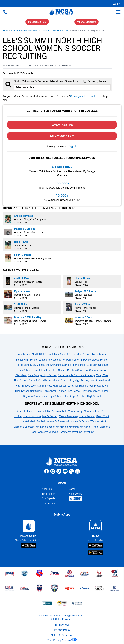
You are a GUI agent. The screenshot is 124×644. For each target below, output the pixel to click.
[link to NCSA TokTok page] (59, 471)
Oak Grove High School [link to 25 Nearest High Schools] (43, 391)
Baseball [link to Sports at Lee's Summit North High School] (21, 411)
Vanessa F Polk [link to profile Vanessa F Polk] (83, 317)
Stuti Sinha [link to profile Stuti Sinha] (20, 304)
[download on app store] (29, 545)
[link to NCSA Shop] (76, 499)
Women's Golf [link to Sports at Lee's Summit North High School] (98, 421)
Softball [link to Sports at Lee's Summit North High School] (41, 421)
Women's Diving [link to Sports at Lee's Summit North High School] (80, 421)
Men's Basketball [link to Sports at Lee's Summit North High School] (57, 411)
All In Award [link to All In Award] (76, 493)
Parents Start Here (37, 22)
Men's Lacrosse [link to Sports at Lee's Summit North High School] (32, 416)
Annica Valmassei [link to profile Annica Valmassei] (24, 216)
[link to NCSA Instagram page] (53, 471)
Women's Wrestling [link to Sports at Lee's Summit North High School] (71, 432)
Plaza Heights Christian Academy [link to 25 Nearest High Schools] (76, 375)
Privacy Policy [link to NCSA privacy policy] (62, 630)
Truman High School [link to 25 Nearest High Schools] (69, 391)
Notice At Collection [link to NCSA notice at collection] (62, 635)
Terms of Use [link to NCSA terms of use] (62, 624)
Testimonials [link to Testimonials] (49, 493)
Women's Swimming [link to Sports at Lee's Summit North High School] (67, 427)
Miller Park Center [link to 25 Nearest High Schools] (69, 359)
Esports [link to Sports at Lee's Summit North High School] (31, 411)
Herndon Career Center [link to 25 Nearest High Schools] (95, 391)
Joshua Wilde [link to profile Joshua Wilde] (82, 304)
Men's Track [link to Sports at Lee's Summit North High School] (103, 416)
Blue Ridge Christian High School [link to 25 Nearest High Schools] (82, 396)
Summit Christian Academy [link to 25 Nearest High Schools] (44, 380)
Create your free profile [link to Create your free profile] (83, 96)
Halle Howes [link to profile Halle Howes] (21, 242)
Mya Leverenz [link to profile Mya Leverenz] (22, 291)
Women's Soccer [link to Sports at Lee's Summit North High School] (45, 427)
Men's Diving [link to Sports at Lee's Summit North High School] (75, 411)
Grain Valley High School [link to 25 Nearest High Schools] (75, 380)
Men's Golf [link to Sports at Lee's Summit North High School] (90, 411)
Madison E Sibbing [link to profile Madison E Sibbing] (25, 229)
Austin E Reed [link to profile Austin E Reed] (22, 278)
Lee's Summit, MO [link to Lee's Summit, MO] (60, 30)
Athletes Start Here (86, 22)
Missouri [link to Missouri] (45, 30)
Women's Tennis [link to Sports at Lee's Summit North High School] (89, 427)
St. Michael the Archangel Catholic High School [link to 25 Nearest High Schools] (59, 365)
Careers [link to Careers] (73, 489)
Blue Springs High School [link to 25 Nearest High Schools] (42, 375)
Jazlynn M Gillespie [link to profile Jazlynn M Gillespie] (86, 291)
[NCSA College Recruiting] (61, 12)
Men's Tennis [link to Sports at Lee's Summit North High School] (87, 416)
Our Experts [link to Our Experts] (48, 498)
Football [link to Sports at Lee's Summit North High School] (41, 411)
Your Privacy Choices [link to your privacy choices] (59, 640)
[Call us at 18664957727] (5, 12)
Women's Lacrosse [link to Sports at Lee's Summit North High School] (24, 427)
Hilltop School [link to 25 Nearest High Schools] (23, 365)
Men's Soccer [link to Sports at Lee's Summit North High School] (50, 416)
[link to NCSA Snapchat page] (77, 471)
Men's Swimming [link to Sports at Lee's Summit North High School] (68, 416)
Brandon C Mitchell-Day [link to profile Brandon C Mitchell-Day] (28, 317)
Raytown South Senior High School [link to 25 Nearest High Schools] (43, 396)
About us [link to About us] (47, 489)
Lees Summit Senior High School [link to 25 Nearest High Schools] (72, 354)
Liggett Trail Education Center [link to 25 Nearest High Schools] (49, 370)
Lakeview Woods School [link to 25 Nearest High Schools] (94, 359)
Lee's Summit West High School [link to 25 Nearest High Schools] (48, 385)
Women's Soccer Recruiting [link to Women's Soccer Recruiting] (25, 30)
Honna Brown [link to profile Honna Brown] (83, 278)
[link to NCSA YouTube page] (65, 471)
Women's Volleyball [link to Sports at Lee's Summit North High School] (49, 432)
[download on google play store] (95, 553)
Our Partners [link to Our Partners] (49, 503)
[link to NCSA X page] (71, 471)
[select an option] (62, 87)
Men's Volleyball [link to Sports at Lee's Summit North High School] (26, 421)
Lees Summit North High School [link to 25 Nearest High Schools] (35, 354)
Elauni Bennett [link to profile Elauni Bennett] (23, 255)
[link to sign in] (73, 146)
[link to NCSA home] (62, 461)
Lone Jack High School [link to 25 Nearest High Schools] (80, 385)
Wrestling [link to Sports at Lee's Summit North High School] (89, 432)
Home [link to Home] (6, 30)
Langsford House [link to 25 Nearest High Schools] (48, 359)
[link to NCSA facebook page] (46, 471)
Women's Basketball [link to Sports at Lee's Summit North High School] (58, 421)
